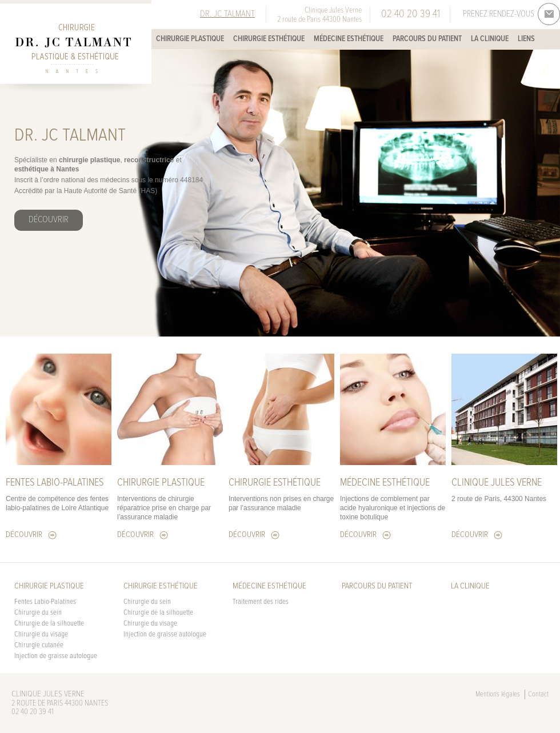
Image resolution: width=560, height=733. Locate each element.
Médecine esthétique (349, 39)
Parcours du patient (427, 39)
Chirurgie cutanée (39, 645)
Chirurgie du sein (38, 613)
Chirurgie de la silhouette (49, 624)
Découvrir (49, 220)
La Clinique (490, 39)
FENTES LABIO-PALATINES (55, 483)
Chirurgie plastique (190, 39)
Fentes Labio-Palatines (45, 602)
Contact (538, 694)
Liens (526, 39)
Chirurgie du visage (41, 634)
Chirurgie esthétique (269, 39)
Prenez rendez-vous (499, 14)
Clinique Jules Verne (497, 483)
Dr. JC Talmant (227, 14)
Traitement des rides (261, 602)
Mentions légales (498, 694)
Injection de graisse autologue (56, 656)
